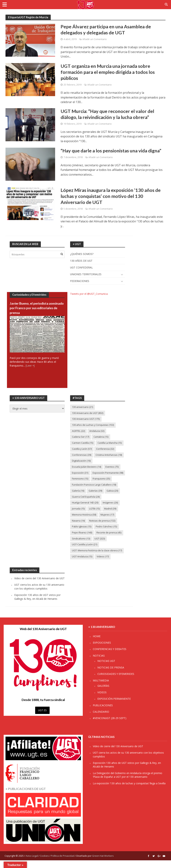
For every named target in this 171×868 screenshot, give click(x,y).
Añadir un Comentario (95, 39)
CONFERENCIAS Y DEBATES (110, 657)
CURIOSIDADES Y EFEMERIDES (116, 682)
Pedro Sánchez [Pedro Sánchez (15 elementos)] (107, 534)
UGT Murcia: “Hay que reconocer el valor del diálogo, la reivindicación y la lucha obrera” (108, 114)
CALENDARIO (101, 719)
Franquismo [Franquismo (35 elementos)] (101, 486)
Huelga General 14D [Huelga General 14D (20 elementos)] (85, 510)
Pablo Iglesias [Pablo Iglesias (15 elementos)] (82, 534)
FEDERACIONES (80, 282)
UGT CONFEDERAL (81, 268)
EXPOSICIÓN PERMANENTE (114, 706)
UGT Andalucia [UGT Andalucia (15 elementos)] (82, 564)
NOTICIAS (99, 663)
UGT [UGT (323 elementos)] (100, 546)
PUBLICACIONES (103, 713)
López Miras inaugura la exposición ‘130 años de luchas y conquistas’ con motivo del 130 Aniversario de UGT (112, 196)
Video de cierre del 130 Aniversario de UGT (39, 586)
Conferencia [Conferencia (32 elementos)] (106, 450)
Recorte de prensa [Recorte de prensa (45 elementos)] (109, 540)
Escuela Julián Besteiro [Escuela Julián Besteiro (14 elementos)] (87, 468)
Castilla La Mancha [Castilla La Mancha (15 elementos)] (111, 444)
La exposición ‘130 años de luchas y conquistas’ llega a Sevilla (129, 791)
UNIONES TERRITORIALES (86, 275)
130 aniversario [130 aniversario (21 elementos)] (83, 408)
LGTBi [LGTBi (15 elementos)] (95, 516)
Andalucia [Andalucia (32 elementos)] (97, 432)
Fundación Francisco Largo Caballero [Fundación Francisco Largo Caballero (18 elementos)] (94, 492)
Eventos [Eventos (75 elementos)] (112, 468)
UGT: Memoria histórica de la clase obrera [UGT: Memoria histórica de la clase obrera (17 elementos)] (97, 558)
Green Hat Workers (103, 863)
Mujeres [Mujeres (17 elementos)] (108, 522)
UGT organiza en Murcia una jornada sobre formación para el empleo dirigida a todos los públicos (108, 72)
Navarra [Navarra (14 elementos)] (79, 528)
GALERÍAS (103, 693)
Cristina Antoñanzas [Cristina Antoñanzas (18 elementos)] (109, 456)
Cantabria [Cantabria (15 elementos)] (102, 438)
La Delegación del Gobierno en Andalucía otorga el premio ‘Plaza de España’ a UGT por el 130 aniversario (128, 783)
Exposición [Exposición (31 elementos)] (80, 474)
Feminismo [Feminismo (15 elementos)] (80, 486)
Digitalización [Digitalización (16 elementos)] (81, 462)
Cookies (44, 863)
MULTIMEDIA (101, 688)
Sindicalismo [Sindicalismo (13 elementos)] (81, 546)
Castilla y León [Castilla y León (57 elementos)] (82, 450)
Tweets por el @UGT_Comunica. (89, 294)
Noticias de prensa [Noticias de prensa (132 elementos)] (103, 528)
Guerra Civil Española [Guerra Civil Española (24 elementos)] (86, 504)
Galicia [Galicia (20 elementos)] (113, 498)
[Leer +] (30, 366)
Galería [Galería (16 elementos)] (78, 498)
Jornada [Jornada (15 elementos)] (79, 516)
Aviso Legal (32, 863)
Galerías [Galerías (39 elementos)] (96, 498)
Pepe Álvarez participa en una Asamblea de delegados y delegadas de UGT (107, 30)
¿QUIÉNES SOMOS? (82, 254)
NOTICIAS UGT (106, 669)
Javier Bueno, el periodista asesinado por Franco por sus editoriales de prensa (31, 309)
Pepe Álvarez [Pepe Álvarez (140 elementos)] (82, 540)
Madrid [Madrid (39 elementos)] (111, 516)
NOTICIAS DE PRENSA (111, 675)
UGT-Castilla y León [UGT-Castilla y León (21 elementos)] (85, 552)
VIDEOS (102, 700)
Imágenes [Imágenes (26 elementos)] (111, 510)
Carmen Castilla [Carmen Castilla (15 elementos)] (83, 444)
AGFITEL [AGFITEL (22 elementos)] (78, 432)
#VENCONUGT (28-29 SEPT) (110, 726)
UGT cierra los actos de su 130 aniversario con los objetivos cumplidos (39, 594)
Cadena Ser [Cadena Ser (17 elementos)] (81, 438)
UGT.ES (42, 718)
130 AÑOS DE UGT (81, 261)
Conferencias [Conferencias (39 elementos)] (82, 456)
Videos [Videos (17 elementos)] (103, 564)
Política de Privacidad (63, 863)
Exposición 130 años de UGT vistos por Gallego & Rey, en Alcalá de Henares (37, 604)
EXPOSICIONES (102, 650)
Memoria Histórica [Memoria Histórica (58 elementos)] (84, 522)
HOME (97, 644)
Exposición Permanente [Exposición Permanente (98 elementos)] (87, 480)
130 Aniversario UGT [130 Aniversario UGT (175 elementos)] (86, 420)
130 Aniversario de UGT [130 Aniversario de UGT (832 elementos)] (88, 414)
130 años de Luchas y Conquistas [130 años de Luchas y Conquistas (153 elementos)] (93, 426)
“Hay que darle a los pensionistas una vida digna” (112, 151)
